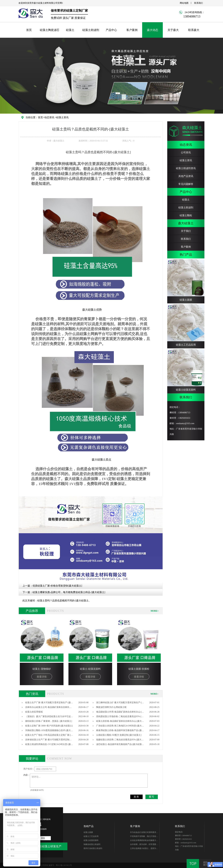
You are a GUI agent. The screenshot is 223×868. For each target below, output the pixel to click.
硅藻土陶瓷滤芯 (50, 30)
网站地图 (184, 3)
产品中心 (111, 30)
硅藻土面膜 (88, 832)
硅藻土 (70, 30)
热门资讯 (32, 694)
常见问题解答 (186, 184)
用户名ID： (29, 769)
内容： (27, 775)
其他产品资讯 (186, 176)
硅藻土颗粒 (186, 215)
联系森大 (194, 30)
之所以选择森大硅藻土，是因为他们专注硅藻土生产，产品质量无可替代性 (144, 849)
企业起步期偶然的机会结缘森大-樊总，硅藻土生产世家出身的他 (143, 841)
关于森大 (173, 30)
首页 (29, 30)
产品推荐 (32, 611)
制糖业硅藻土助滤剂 (92, 844)
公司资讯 (186, 152)
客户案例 (132, 30)
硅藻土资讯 (62, 117)
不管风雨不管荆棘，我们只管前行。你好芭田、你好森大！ (143, 837)
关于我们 (186, 231)
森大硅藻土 (186, 223)
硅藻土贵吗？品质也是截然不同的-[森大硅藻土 (63, 601)
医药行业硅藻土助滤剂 (93, 848)
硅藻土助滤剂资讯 (186, 168)
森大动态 (153, 30)
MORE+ (155, 611)
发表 (136, 797)
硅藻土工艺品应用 (91, 836)
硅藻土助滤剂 (91, 30)
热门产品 (186, 255)
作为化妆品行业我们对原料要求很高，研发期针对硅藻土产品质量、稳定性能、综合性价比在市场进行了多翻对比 (144, 833)
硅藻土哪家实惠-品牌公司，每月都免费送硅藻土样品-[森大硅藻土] (69, 592)
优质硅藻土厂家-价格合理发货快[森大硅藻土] (57, 586)
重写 (152, 797)
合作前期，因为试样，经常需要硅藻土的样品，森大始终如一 (144, 845)
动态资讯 (49, 117)
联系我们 (199, 3)
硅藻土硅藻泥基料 (91, 840)
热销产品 (89, 826)
